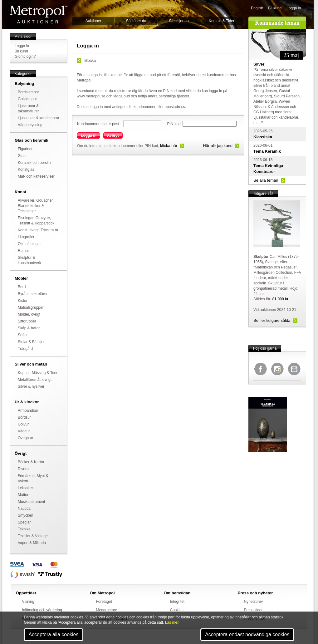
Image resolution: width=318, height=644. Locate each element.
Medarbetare (107, 610)
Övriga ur (25, 438)
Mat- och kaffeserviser (36, 176)
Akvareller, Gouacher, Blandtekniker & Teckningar (36, 206)
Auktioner (93, 21)
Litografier (26, 237)
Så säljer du (179, 21)
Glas (22, 156)
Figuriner (25, 149)
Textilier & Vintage (33, 536)
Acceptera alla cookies (53, 634)
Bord (22, 287)
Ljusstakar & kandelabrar (39, 118)
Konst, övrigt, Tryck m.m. (38, 230)
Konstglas (26, 170)
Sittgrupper (27, 321)
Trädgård (25, 349)
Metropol (39, 15)
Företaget (104, 602)
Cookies (177, 610)
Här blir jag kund (218, 146)
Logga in (294, 8)
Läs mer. (172, 622)
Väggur (24, 431)
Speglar (24, 522)
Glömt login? (25, 57)
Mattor (23, 495)
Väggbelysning (30, 125)
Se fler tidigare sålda (272, 320)
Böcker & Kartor (31, 462)
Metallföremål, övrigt (35, 380)
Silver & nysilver (31, 386)
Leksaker (25, 488)
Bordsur (24, 417)
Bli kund (275, 8)
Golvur (23, 424)
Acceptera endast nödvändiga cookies (247, 634)
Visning (28, 602)
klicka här (169, 146)
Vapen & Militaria (32, 543)
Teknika (24, 529)
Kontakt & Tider (222, 21)
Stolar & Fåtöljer (31, 342)
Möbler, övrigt (29, 314)
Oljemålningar (29, 244)
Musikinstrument (31, 502)
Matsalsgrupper (31, 307)
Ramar (23, 251)
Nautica (24, 509)
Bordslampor (28, 92)
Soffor (23, 335)
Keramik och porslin (34, 163)
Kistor (23, 301)
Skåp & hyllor (29, 328)
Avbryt (113, 135)
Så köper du (136, 21)
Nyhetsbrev (254, 602)
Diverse (24, 469)
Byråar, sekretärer (33, 294)
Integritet (177, 602)
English (257, 8)
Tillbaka (89, 61)
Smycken (25, 515)
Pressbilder (253, 610)
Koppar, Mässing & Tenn (38, 373)
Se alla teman (266, 180)
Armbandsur (28, 410)
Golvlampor (27, 99)
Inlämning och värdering (42, 610)
